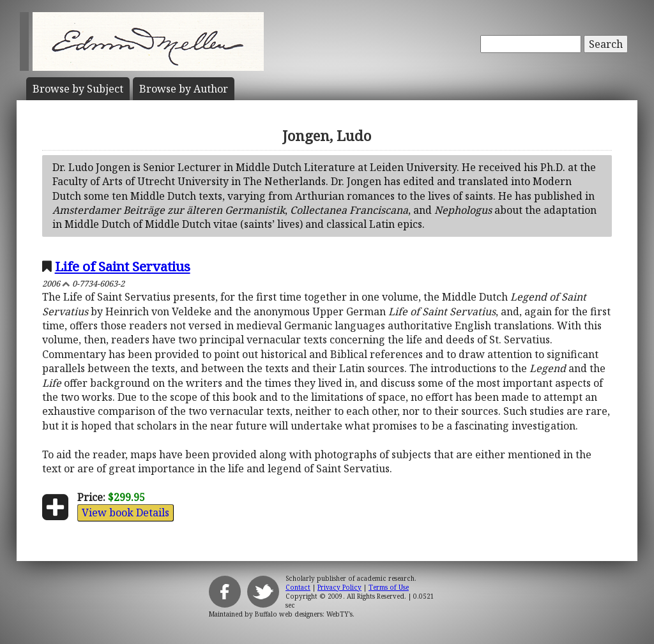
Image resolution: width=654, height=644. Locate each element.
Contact (298, 587)
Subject (78, 89)
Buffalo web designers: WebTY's (304, 614)
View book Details (125, 513)
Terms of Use (389, 587)
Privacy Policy (339, 587)
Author (184, 89)
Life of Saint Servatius (123, 266)
